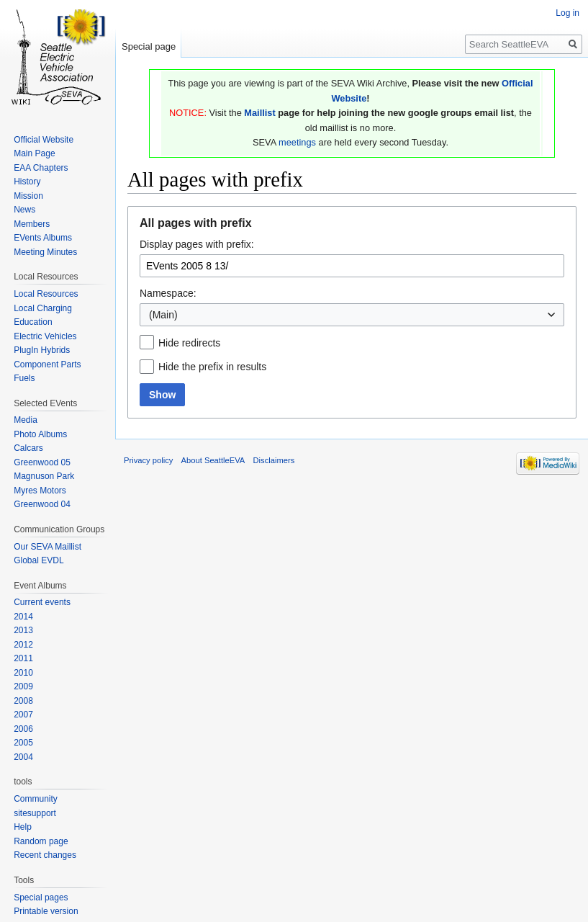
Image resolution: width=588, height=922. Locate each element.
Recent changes (45, 855)
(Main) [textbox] (163, 315)
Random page (41, 841)
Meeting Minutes (45, 252)
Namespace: (168, 293)
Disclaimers (274, 460)
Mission (28, 196)
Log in (567, 13)
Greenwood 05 (42, 462)
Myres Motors (40, 491)
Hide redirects (189, 343)
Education (33, 322)
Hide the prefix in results (212, 367)
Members (32, 224)
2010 (23, 673)
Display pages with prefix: (197, 244)
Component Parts (47, 364)
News (24, 210)
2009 (23, 686)
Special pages (41, 898)
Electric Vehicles (45, 336)
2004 (23, 757)
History (27, 182)
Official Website (44, 140)
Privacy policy (148, 460)
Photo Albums (40, 434)
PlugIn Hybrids (42, 350)
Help (23, 827)
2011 (23, 658)
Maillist (259, 113)
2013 (23, 630)
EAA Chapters (41, 168)
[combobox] (352, 315)
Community (36, 799)
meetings (297, 142)
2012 (23, 645)
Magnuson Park (44, 476)
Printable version (46, 911)
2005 (23, 743)
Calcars (28, 448)
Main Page (34, 153)
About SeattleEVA (213, 460)
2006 (23, 729)
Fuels (24, 378)
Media (26, 420)
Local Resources (46, 294)
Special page (149, 46)
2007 (23, 715)
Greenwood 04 (42, 504)
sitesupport (35, 813)
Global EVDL (39, 560)
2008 (23, 701)
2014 (23, 617)
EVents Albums (43, 238)
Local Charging (43, 308)
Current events (42, 602)
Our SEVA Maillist (48, 547)
